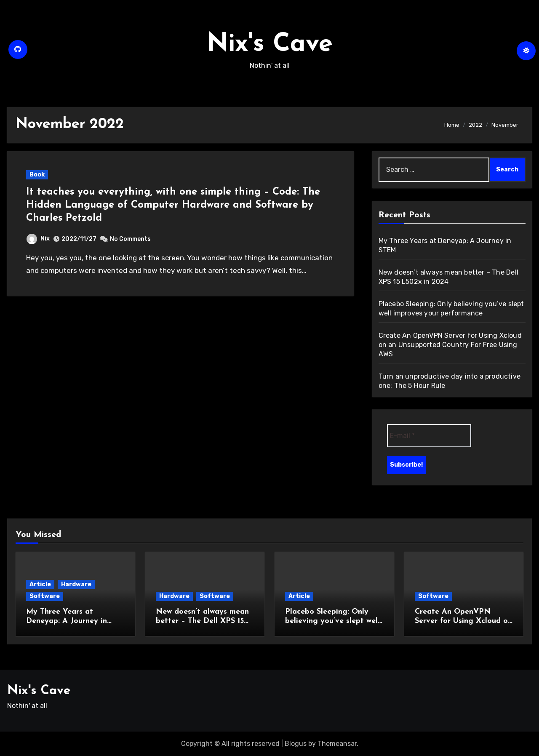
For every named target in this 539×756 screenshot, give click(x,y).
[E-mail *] (429, 436)
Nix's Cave (270, 45)
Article (40, 584)
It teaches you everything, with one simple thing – (149, 192)
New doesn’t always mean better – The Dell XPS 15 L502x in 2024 (202, 621)
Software (45, 596)
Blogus (296, 744)
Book (37, 175)
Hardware (76, 584)
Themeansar (337, 744)
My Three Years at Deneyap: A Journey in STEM (67, 621)
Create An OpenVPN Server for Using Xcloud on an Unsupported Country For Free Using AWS (450, 345)
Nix (38, 239)
